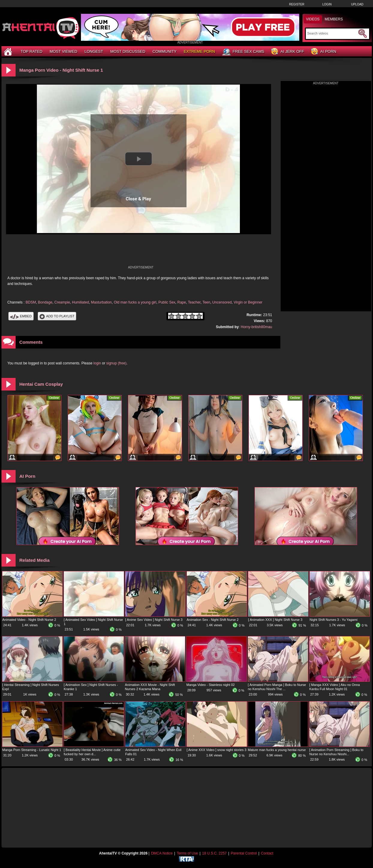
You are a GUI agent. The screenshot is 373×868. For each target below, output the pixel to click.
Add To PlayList (57, 316)
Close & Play (138, 199)
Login (327, 4)
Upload (357, 4)
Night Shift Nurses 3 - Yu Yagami (334, 620)
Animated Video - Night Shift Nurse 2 (29, 620)
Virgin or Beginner (248, 302)
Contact (267, 853)
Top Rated (32, 51)
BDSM (31, 302)
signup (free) (116, 363)
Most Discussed (128, 51)
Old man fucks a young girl (135, 302)
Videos (313, 19)
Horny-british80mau (257, 327)
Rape (182, 302)
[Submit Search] (363, 34)
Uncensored (222, 302)
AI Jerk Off (288, 52)
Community (165, 51)
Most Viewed (63, 51)
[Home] (9, 51)
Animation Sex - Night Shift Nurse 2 (213, 620)
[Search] (332, 33)
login (97, 363)
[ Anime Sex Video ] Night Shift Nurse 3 (154, 620)
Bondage (45, 302)
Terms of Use (187, 853)
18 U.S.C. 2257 (214, 853)
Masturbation (101, 302)
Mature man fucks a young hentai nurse (277, 750)
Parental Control (244, 853)
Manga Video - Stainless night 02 (211, 685)
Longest (94, 51)
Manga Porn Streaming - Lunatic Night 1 (32, 750)
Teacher (194, 302)
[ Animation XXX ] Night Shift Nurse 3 (275, 620)
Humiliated (81, 302)
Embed (21, 316)
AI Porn (324, 52)
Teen (206, 302)
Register (297, 4)
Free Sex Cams (243, 52)
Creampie (62, 302)
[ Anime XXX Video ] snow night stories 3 (217, 750)
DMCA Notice (162, 853)
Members (334, 19)
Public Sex (167, 302)
